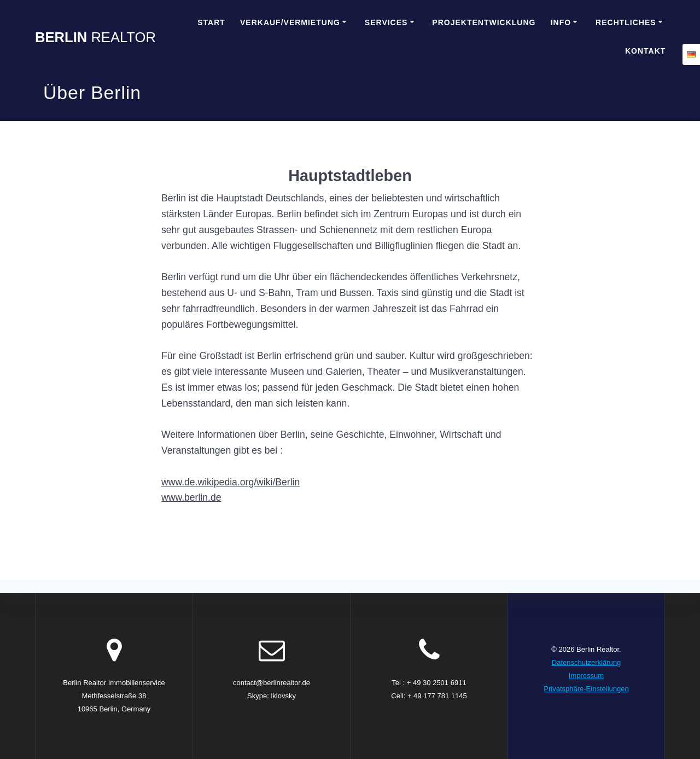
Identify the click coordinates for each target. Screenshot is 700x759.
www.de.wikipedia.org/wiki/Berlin (231, 482)
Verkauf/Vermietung (290, 22)
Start (211, 22)
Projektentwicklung (484, 22)
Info (561, 22)
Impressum (586, 676)
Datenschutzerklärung (586, 662)
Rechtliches (626, 22)
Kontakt (645, 51)
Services (386, 22)
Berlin (95, 38)
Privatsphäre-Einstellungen (586, 689)
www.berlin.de (191, 497)
